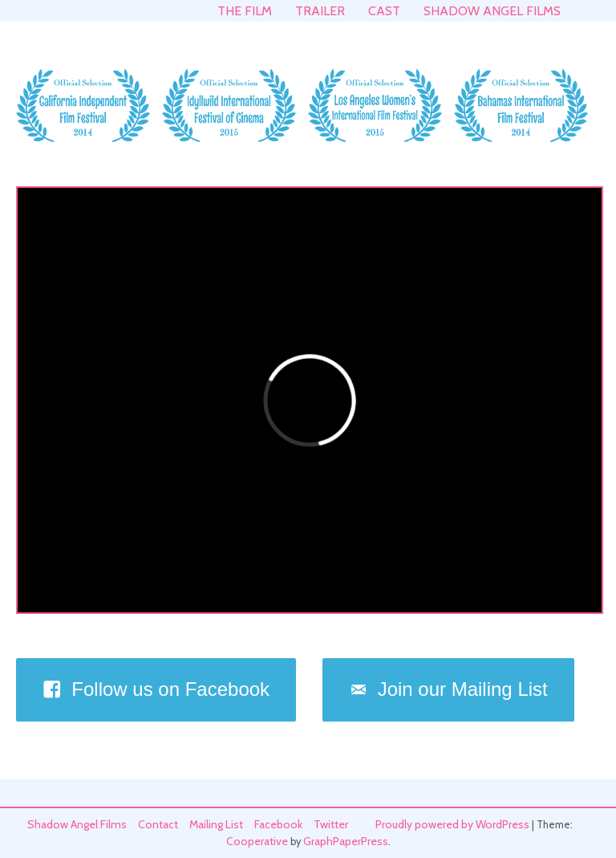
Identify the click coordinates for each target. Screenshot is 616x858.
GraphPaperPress (346, 841)
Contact (158, 824)
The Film (245, 11)
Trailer (320, 11)
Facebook (278, 824)
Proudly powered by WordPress (452, 824)
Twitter (331, 824)
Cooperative (257, 841)
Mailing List (216, 824)
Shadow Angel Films (492, 11)
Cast (384, 11)
